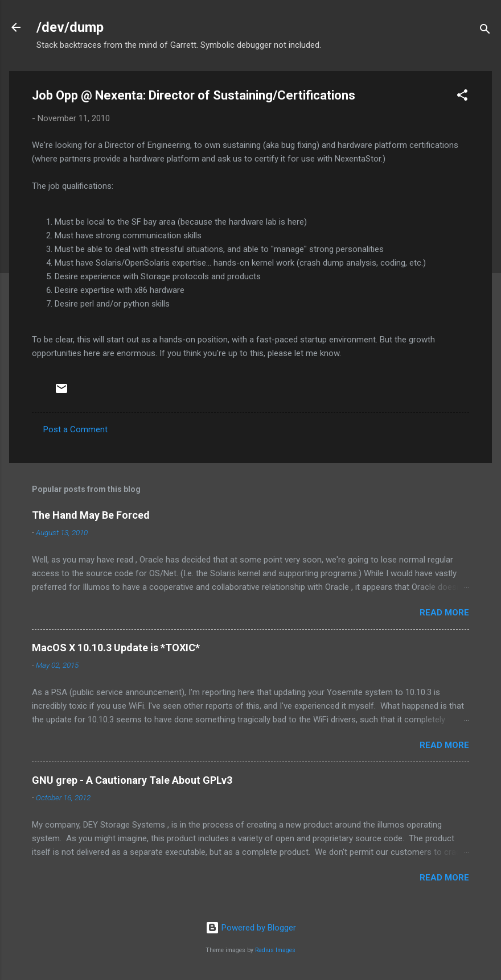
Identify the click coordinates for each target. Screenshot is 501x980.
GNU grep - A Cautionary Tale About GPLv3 (132, 780)
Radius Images (275, 950)
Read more (444, 613)
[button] (462, 97)
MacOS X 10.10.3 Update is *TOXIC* (116, 648)
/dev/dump (70, 27)
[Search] (485, 31)
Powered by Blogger (251, 928)
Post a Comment (75, 429)
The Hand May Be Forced (91, 515)
